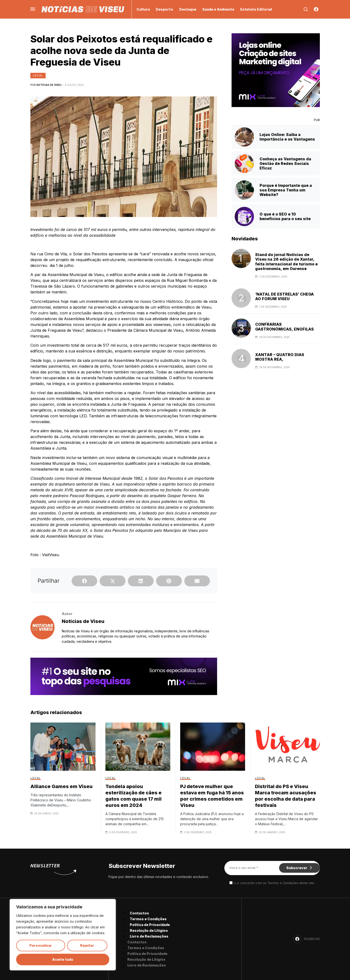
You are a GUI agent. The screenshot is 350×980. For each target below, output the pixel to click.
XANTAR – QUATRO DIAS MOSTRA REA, (280, 357)
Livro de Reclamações (149, 936)
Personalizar (41, 945)
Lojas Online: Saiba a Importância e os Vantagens (287, 137)
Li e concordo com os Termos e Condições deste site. (274, 883)
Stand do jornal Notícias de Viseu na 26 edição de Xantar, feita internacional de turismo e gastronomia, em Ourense (286, 262)
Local (38, 75)
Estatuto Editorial (256, 9)
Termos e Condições (148, 919)
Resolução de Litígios (149, 930)
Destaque (188, 9)
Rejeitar (87, 945)
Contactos (139, 913)
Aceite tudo (63, 959)
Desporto (165, 9)
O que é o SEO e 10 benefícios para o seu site (285, 216)
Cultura (143, 9)
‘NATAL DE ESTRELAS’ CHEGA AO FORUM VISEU (285, 297)
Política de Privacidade (150, 925)
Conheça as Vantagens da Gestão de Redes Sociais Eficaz (285, 163)
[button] (85, 581)
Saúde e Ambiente (218, 9)
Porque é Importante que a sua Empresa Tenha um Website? (286, 190)
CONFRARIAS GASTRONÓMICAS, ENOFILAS (285, 327)
